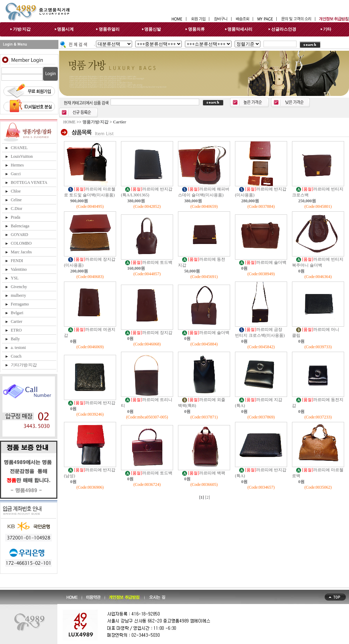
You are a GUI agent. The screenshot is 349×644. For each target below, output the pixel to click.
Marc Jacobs (21, 252)
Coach (16, 356)
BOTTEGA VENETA (29, 182)
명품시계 (65, 29)
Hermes (17, 165)
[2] (208, 497)
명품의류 (196, 29)
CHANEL (19, 148)
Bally (15, 339)
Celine (16, 200)
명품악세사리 (240, 29)
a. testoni (18, 348)
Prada (15, 217)
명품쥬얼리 (109, 29)
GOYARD (19, 235)
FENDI (17, 261)
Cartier (17, 321)
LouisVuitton (22, 156)
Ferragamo (20, 304)
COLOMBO (21, 243)
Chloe (16, 191)
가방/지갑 (22, 29)
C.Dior (17, 209)
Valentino (19, 269)
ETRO (16, 330)
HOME (69, 122)
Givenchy (19, 287)
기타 (327, 29)
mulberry (18, 295)
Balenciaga (20, 226)
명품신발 (153, 29)
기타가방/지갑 (24, 365)
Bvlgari (17, 313)
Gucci (16, 174)
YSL (15, 278)
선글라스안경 (284, 29)
